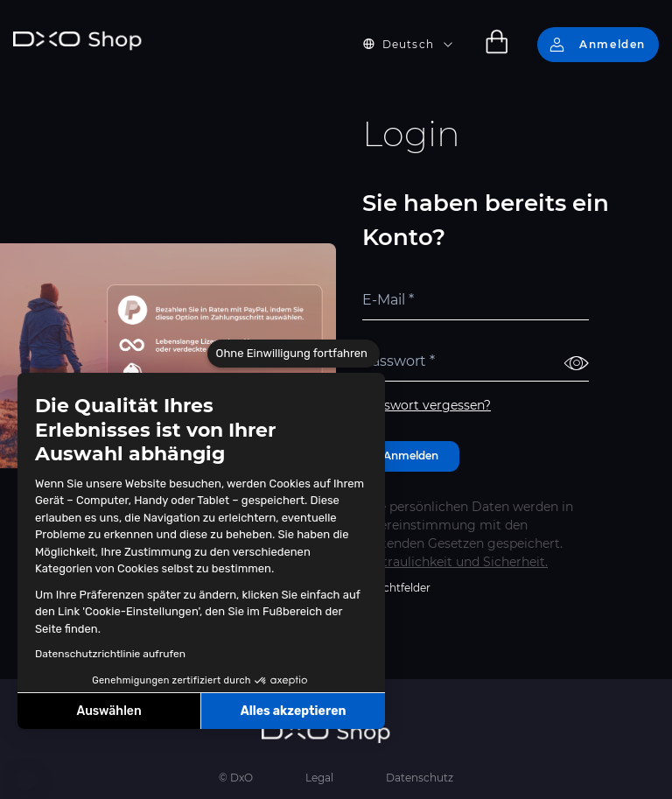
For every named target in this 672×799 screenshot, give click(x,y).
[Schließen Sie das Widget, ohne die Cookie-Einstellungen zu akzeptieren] (294, 354)
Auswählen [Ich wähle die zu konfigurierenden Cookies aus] (109, 711)
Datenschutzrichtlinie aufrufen (110, 654)
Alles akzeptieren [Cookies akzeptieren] (294, 711)
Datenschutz (420, 778)
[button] (26, 780)
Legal (319, 778)
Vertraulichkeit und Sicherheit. (455, 562)
